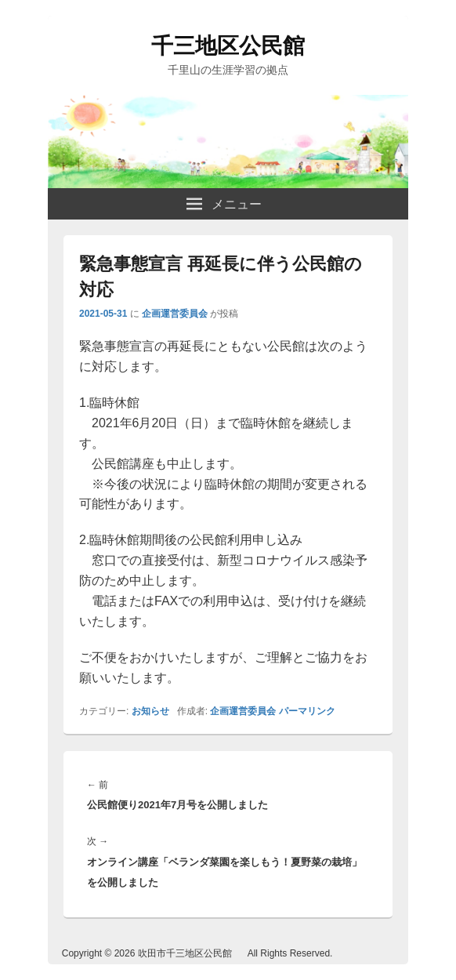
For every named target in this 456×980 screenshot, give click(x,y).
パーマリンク (307, 711)
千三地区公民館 (228, 46)
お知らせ (150, 711)
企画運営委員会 (175, 314)
